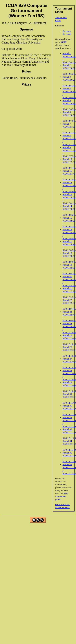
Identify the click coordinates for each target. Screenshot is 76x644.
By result (67, 34)
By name (67, 31)
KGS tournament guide (62, 496)
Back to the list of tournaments (62, 506)
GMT (64, 42)
